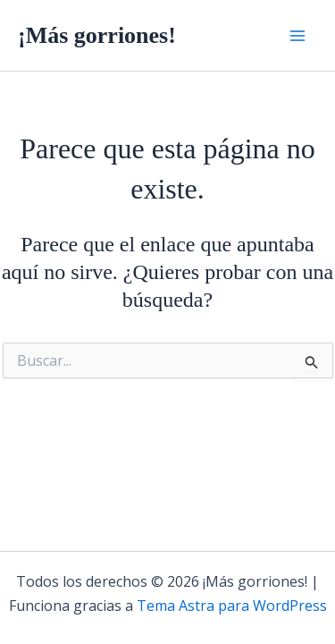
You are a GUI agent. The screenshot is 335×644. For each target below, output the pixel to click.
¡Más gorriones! (97, 35)
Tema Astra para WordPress (232, 606)
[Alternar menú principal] (297, 36)
